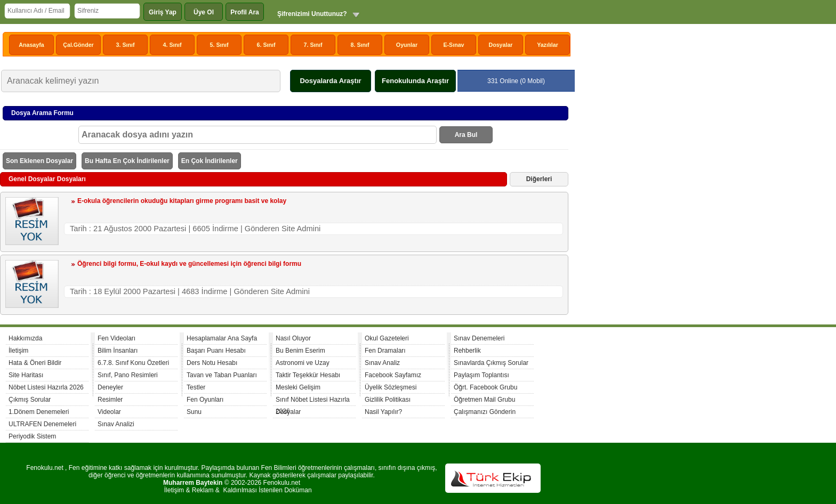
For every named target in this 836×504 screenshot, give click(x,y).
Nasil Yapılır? (383, 412)
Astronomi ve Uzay (303, 363)
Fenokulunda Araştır (415, 81)
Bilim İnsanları (118, 351)
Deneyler (110, 387)
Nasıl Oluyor (293, 338)
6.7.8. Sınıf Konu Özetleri (133, 363)
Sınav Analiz (382, 363)
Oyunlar (407, 45)
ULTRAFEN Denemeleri (42, 424)
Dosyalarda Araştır (330, 81)
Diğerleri (539, 179)
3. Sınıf (126, 45)
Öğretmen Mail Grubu (484, 400)
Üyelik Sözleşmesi (391, 387)
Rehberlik (467, 351)
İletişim (18, 351)
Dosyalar (500, 45)
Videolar (109, 412)
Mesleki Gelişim (298, 387)
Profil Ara (245, 12)
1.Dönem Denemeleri (39, 412)
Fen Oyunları (205, 400)
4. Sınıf (172, 45)
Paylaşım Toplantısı (481, 375)
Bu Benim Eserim (300, 351)
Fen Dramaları (385, 351)
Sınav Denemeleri (479, 338)
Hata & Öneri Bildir (35, 363)
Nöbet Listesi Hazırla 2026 (46, 387)
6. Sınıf (266, 45)
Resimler (110, 400)
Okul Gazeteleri (387, 338)
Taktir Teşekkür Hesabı (308, 375)
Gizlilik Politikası (388, 400)
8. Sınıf (360, 45)
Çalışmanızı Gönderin (485, 412)
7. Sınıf (313, 45)
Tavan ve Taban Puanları (222, 375)
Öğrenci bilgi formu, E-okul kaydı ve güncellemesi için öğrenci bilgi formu (189, 264)
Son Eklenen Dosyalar (39, 161)
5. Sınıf (219, 45)
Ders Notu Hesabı (212, 363)
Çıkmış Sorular (30, 400)
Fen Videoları (116, 338)
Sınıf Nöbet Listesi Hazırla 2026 (313, 401)
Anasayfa (31, 45)
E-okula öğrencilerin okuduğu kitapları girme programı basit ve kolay (182, 201)
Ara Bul (466, 135)
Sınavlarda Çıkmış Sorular (491, 363)
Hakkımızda (25, 338)
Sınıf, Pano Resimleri (128, 375)
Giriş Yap (163, 12)
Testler (196, 387)
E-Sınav (453, 45)
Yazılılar (548, 45)
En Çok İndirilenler (210, 161)
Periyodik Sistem (32, 436)
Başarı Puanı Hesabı (216, 351)
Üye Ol (204, 12)
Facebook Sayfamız (393, 375)
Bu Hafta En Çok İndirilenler (127, 161)
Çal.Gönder (78, 45)
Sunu (194, 412)
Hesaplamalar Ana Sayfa (222, 338)
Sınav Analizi (116, 424)
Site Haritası (26, 375)
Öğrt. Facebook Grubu (485, 387)
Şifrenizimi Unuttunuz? (312, 14)
